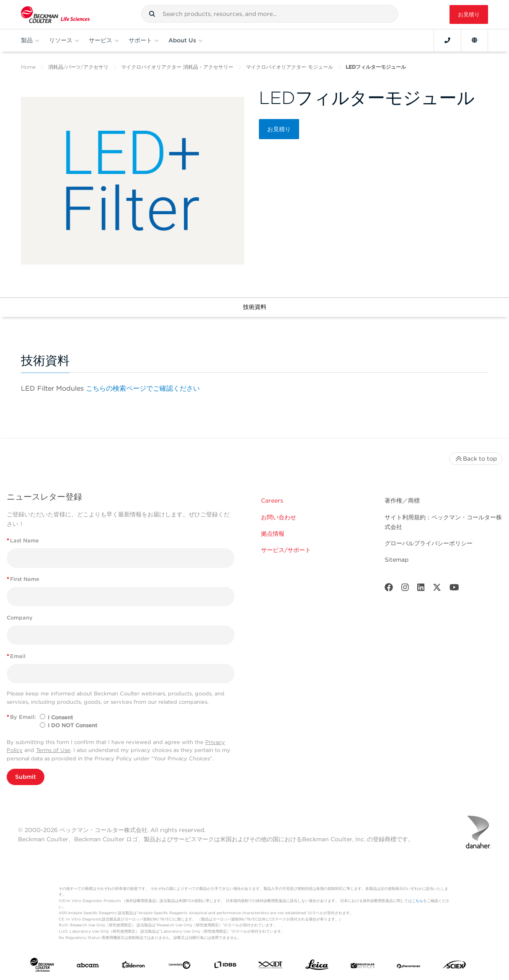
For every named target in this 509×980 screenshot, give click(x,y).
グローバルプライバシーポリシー (429, 543)
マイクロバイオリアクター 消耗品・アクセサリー (177, 67)
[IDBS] (225, 967)
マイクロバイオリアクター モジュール (289, 67)
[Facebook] (389, 589)
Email (16, 656)
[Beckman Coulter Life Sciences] (55, 14)
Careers (272, 500)
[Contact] (447, 40)
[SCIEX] (454, 967)
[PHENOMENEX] (409, 967)
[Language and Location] (474, 40)
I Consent (60, 717)
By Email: (21, 717)
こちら (417, 901)
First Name (23, 579)
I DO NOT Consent (72, 725)
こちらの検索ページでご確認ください (143, 388)
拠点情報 (273, 534)
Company (20, 618)
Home (28, 67)
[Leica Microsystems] (317, 967)
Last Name (23, 541)
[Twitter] (437, 589)
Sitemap (397, 560)
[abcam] (88, 967)
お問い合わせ (279, 517)
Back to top (476, 459)
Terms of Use (53, 750)
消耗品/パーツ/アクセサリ (78, 67)
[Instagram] (405, 589)
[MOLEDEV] (363, 967)
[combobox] (270, 14)
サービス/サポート (286, 550)
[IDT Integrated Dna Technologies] (271, 967)
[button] (152, 14)
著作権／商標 (402, 500)
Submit (26, 777)
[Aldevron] (133, 967)
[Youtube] (454, 589)
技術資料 (255, 307)
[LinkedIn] (421, 589)
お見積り (469, 14)
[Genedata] (180, 967)
